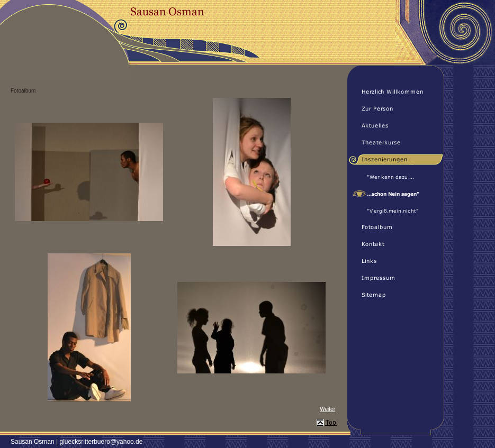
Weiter (327, 409)
